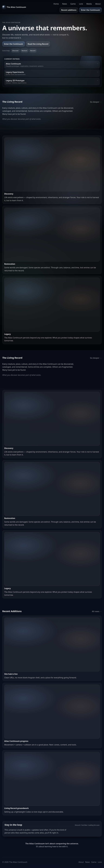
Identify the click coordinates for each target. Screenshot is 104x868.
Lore (81, 4)
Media (89, 4)
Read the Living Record (38, 44)
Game (73, 4)
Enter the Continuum (90, 10)
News (65, 4)
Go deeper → (96, 102)
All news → (97, 611)
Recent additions (69, 10)
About (98, 4)
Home (56, 4)
